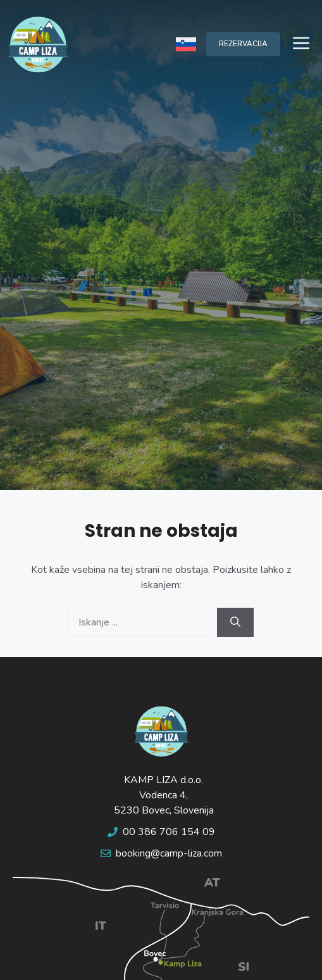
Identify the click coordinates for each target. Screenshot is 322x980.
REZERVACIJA (243, 44)
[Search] (235, 622)
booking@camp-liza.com (169, 853)
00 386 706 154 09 (169, 832)
